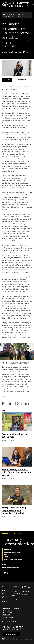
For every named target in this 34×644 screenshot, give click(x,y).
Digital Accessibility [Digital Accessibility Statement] (26, 587)
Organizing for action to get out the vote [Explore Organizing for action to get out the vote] (16, 435)
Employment (16, 599)
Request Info (6, 587)
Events (14, 591)
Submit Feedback (10, 634)
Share (7, 80)
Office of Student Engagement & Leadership (15, 95)
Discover (5, 396)
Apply (4, 590)
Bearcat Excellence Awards (21, 108)
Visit (3, 594)
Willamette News (16, 587)
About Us (5, 601)
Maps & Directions (5, 597)
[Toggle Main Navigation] (33, 5)
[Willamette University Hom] (4, 14)
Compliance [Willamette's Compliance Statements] (26, 591)
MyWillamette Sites (17, 595)
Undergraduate (22, 80)
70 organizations (19, 132)
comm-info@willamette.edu (11, 568)
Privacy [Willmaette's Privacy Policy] (25, 594)
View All (5, 410)
